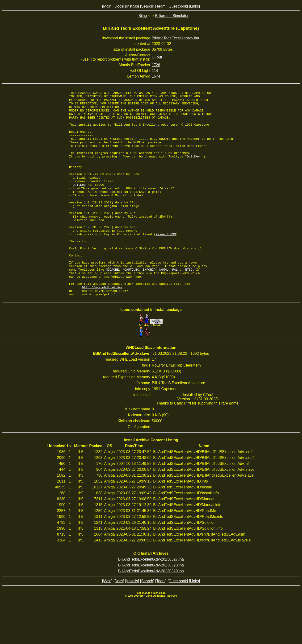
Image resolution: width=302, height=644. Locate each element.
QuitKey (193, 170)
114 (155, 71)
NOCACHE (112, 305)
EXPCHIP (149, 305)
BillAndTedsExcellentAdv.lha (175, 38)
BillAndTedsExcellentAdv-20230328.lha (151, 606)
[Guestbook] (178, 6)
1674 (156, 76)
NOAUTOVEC (131, 305)
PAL (175, 305)
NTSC (189, 305)
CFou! (157, 57)
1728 (156, 65)
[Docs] (119, 6)
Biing (143, 16)
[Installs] (132, 6)
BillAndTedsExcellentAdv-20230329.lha (151, 612)
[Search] (147, 6)
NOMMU (164, 305)
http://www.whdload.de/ (102, 327)
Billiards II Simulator (172, 16)
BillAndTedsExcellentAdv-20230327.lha (151, 600)
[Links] (194, 6)
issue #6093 (166, 263)
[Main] (107, 6)
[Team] (161, 6)
